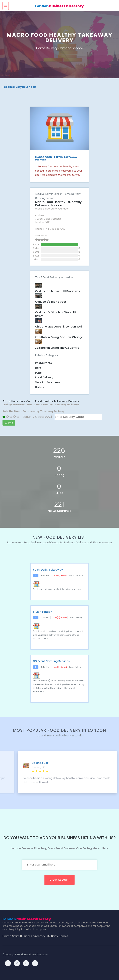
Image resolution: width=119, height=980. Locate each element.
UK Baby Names (58, 936)
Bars (38, 368)
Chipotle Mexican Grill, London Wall (59, 327)
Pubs (38, 373)
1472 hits (45, 618)
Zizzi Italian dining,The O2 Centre (57, 348)
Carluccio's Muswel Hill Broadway (58, 291)
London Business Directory (32, 954)
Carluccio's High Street (51, 302)
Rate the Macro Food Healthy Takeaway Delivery (34, 411)
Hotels (39, 387)
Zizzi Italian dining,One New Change (59, 337)
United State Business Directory (24, 936)
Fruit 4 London (43, 612)
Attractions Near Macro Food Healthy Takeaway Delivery (41, 401)
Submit (9, 423)
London (59, 6)
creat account (59, 880)
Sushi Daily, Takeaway (48, 570)
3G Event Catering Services (51, 661)
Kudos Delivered (29, 763)
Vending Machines (48, 382)
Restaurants (43, 363)
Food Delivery (44, 377)
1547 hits (45, 667)
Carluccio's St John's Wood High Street (57, 314)
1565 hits (45, 576)
